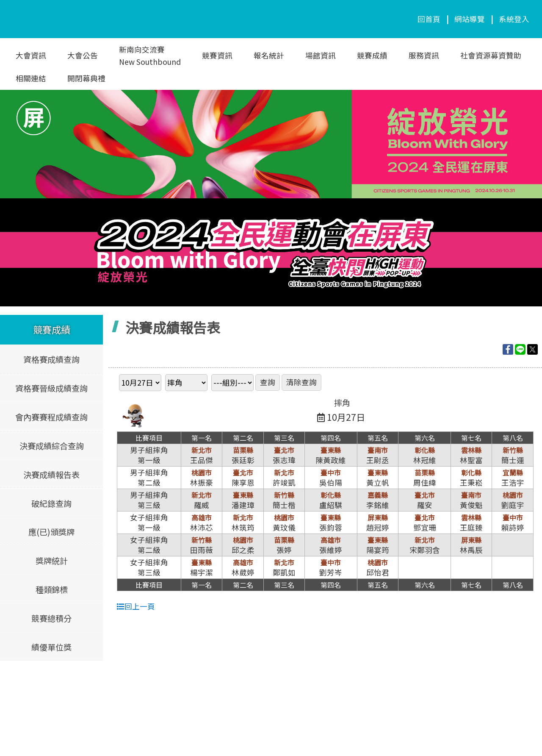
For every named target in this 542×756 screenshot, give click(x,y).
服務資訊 (424, 55)
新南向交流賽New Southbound (150, 56)
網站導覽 (470, 19)
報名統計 (269, 55)
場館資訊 (321, 55)
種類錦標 (52, 589)
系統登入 (514, 19)
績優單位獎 (51, 647)
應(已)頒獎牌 (51, 532)
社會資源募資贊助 (491, 55)
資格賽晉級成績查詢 (51, 388)
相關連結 (31, 78)
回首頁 (429, 19)
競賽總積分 (51, 618)
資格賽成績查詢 (51, 359)
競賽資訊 (217, 55)
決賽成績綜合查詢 (52, 445)
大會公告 (83, 55)
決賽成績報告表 (51, 474)
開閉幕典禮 (86, 78)
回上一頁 (136, 606)
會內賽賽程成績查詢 (51, 417)
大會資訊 (31, 55)
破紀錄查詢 (51, 503)
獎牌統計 (52, 560)
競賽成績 (372, 55)
